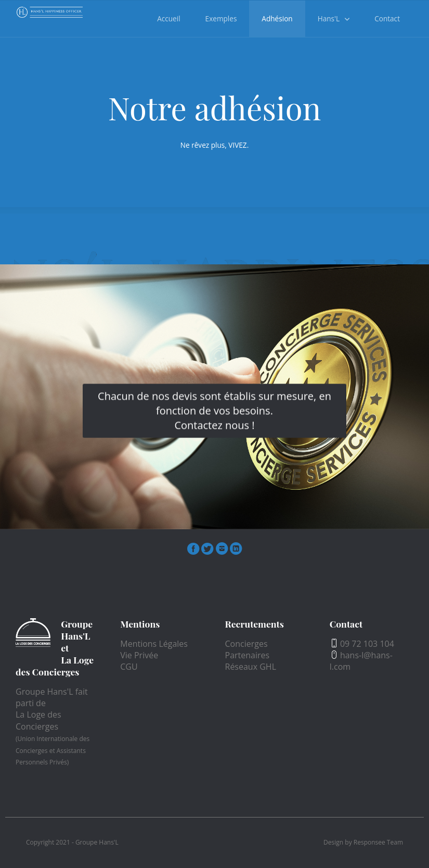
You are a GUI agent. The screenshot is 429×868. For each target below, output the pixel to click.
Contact (387, 18)
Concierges (246, 644)
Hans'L (329, 18)
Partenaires (248, 655)
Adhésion (277, 18)
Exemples (221, 18)
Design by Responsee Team (363, 843)
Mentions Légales (154, 644)
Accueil (168, 18)
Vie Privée (139, 655)
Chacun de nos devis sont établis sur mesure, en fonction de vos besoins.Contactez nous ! (214, 411)
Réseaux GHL (251, 667)
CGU (129, 667)
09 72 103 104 (362, 644)
